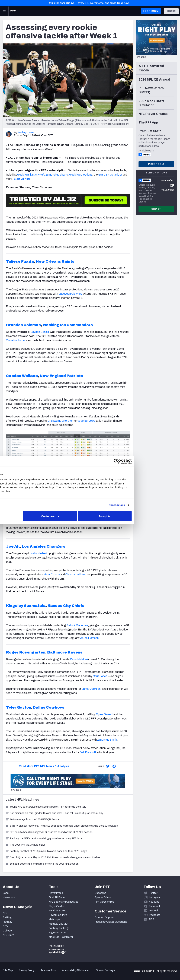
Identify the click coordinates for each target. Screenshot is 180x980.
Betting (7, 917)
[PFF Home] (13, 11)
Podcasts (155, 915)
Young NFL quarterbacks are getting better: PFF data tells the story (46, 807)
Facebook (155, 906)
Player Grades (57, 906)
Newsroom (9, 897)
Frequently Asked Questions (111, 922)
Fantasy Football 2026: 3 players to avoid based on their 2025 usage (46, 851)
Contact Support (105, 917)
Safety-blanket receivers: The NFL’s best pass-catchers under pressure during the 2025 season (62, 826)
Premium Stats (57, 911)
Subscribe (100, 893)
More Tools (156, 164)
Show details (152, 505)
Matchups (55, 919)
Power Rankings (58, 915)
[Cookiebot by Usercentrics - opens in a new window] (151, 461)
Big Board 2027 (58, 933)
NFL (5, 913)
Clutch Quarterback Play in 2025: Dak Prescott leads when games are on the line (53, 857)
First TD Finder (57, 897)
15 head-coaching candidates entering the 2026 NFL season (42, 864)
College (7, 931)
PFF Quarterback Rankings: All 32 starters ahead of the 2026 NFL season (49, 832)
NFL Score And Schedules (64, 902)
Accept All (141, 516)
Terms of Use (48, 970)
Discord (153, 911)
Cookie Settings (105, 970)
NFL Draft (8, 935)
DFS (5, 926)
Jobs (6, 893)
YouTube (154, 902)
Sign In (171, 11)
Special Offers (103, 897)
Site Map (8, 970)
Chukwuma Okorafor (60, 421)
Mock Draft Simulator (61, 937)
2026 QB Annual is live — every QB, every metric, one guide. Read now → (90, 3)
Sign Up (156, 209)
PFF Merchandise (104, 902)
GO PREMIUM (151, 11)
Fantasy (7, 922)
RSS (152, 919)
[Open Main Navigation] (4, 11)
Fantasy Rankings (59, 928)
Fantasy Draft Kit (59, 924)
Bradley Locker (26, 133)
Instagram (155, 897)
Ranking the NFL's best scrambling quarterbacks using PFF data (44, 838)
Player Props (56, 893)
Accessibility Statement (76, 970)
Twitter (153, 893)
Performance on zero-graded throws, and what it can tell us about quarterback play (54, 813)
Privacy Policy (27, 970)
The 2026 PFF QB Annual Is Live (26, 845)
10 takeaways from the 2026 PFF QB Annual (33, 819)
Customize (90, 516)
